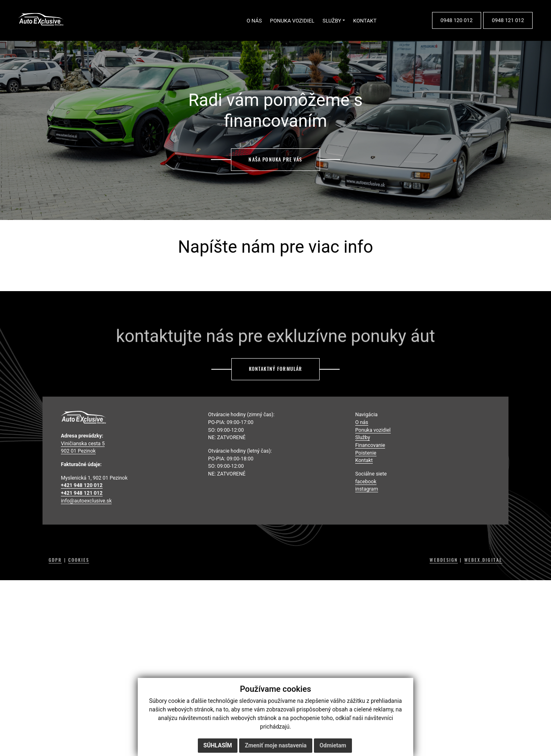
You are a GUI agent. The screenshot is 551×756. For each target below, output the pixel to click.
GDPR (55, 560)
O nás (362, 422)
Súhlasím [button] (218, 745)
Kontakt (364, 460)
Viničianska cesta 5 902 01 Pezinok (83, 447)
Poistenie (366, 453)
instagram (367, 489)
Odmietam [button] (333, 745)
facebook (366, 481)
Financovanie (370, 445)
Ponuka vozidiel (373, 430)
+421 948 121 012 (82, 493)
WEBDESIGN (444, 560)
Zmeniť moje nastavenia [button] (276, 745)
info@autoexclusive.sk (86, 501)
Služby (363, 437)
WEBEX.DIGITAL (483, 560)
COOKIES (79, 560)
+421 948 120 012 (82, 485)
